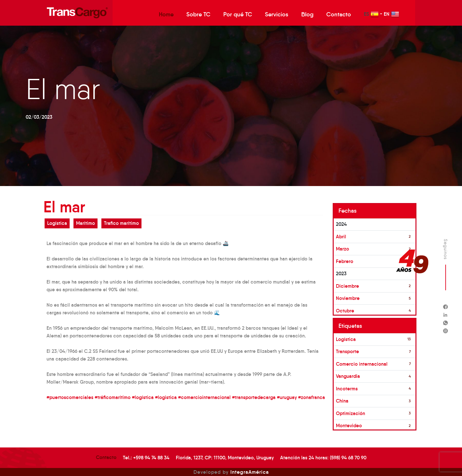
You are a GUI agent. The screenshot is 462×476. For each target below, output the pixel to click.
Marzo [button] (342, 249)
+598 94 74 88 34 (151, 458)
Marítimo (86, 223)
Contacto (339, 14)
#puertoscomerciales (70, 397)
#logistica (166, 397)
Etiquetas (350, 326)
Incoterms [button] (347, 389)
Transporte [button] (347, 351)
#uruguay (287, 397)
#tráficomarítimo (113, 397)
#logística (143, 397)
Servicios (277, 14)
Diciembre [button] (347, 286)
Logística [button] (346, 339)
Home (166, 14)
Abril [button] (341, 237)
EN (391, 14)
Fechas (348, 211)
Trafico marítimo (121, 223)
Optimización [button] (351, 413)
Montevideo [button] (349, 425)
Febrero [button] (345, 261)
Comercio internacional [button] (362, 364)
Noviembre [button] (348, 298)
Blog (307, 14)
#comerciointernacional (204, 397)
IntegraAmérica (250, 472)
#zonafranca (312, 397)
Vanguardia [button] (348, 376)
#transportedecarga (254, 397)
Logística (57, 223)
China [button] (342, 401)
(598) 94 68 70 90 (348, 458)
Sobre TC (198, 14)
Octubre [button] (345, 311)
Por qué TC (238, 14)
